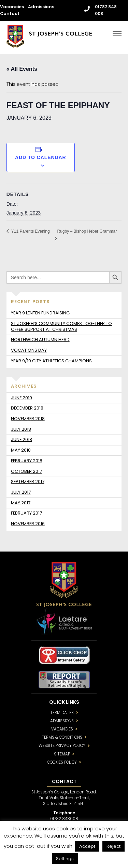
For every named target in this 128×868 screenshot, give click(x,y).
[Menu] (117, 34)
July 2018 (21, 429)
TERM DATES (62, 713)
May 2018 (21, 450)
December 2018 (27, 408)
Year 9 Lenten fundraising (40, 313)
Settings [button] (65, 859)
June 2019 (22, 398)
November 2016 (28, 524)
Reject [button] (113, 846)
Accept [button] (87, 846)
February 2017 (26, 513)
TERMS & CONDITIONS (62, 737)
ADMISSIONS (62, 721)
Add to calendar (41, 157)
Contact (10, 14)
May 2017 (21, 503)
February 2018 (27, 461)
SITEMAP (62, 754)
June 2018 (22, 439)
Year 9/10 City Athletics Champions (51, 361)
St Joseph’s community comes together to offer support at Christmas (61, 326)
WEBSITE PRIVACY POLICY (62, 746)
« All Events (22, 69)
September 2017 (28, 482)
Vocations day (29, 350)
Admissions (41, 7)
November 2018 (28, 419)
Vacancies (12, 7)
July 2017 (21, 492)
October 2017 (26, 471)
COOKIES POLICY (62, 762)
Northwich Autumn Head (40, 340)
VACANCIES (62, 729)
